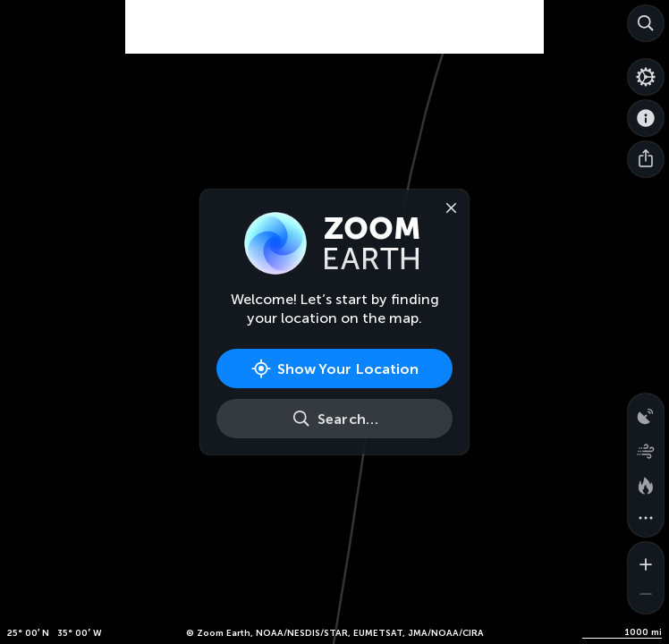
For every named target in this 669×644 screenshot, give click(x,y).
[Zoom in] (646, 560)
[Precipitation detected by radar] (646, 411)
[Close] (447, 207)
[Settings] (646, 77)
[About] (646, 118)
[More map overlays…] (646, 519)
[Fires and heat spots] (646, 483)
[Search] (646, 23)
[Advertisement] (334, 45)
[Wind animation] (646, 447)
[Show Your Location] (334, 369)
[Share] (646, 159)
